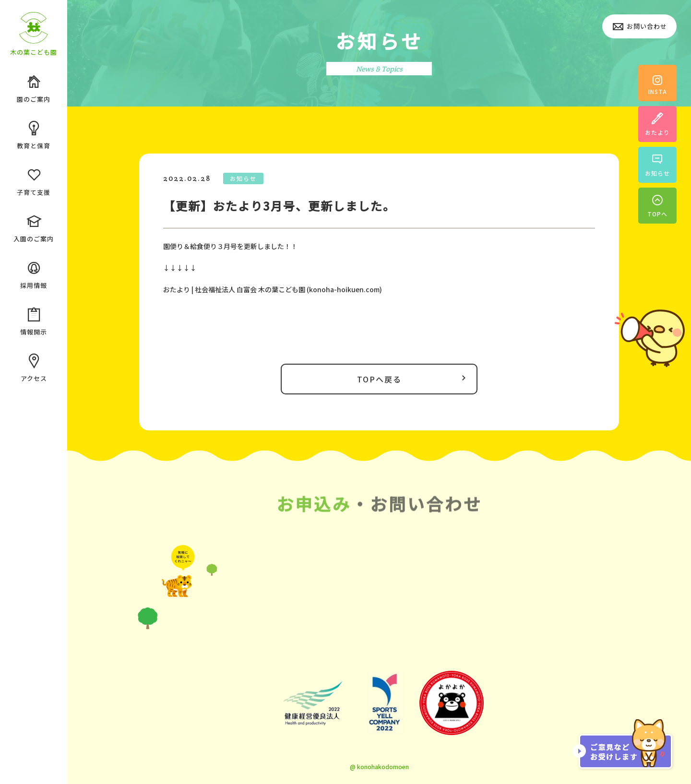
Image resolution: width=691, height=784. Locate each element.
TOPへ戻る (414, 379)
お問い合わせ (639, 27)
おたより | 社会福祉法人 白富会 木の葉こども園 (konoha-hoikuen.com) (273, 289)
